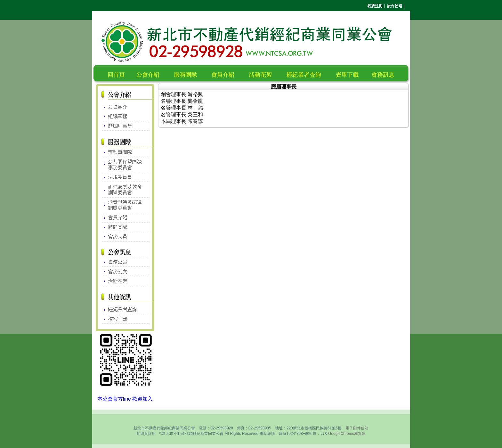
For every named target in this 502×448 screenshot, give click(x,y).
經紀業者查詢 (307, 74)
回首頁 (117, 74)
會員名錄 (226, 74)
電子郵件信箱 (357, 428)
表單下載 (349, 74)
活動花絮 (263, 74)
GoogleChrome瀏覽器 (347, 434)
